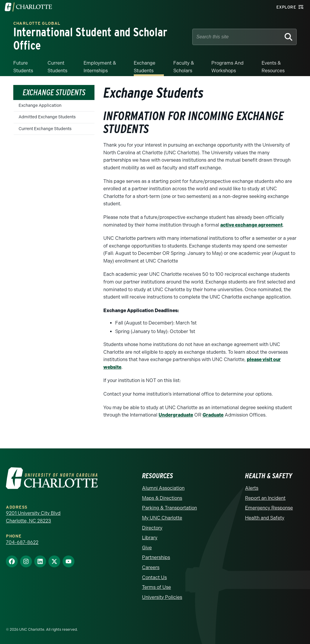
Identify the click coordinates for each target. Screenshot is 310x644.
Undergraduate (176, 414)
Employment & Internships (100, 66)
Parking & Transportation (169, 508)
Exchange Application (40, 105)
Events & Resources (273, 66)
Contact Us (154, 577)
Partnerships (156, 557)
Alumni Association (163, 487)
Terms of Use (156, 587)
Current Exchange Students (45, 128)
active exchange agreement (251, 224)
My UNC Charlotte (162, 517)
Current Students (57, 66)
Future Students (23, 66)
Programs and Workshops (227, 66)
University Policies (162, 597)
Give (147, 547)
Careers (151, 567)
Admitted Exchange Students (47, 117)
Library (150, 537)
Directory (152, 527)
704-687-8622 (22, 542)
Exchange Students (145, 66)
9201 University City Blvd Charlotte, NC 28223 (33, 516)
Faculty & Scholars (184, 66)
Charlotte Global (37, 23)
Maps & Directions (162, 498)
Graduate (213, 414)
